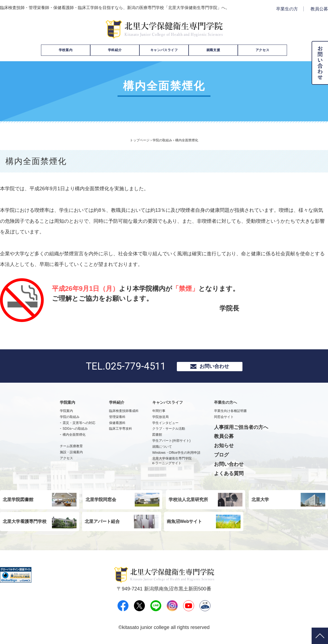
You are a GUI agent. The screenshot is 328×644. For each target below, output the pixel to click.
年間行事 (159, 413)
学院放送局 (160, 419)
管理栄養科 (117, 419)
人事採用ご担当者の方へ (241, 429)
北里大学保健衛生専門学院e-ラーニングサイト (172, 463)
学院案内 (66, 413)
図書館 (157, 437)
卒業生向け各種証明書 (230, 413)
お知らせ (224, 448)
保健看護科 (117, 425)
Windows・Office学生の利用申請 (176, 455)
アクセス (262, 50)
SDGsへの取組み (75, 431)
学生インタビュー (165, 425)
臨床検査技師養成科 (124, 413)
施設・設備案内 (71, 454)
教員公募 (319, 9)
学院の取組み (162, 140)
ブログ (221, 457)
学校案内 (66, 50)
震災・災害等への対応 (79, 425)
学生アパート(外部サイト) (171, 443)
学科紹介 (115, 50)
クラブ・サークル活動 (169, 431)
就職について (162, 449)
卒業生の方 (287, 9)
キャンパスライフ (164, 50)
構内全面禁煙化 (74, 437)
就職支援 (213, 50)
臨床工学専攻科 (121, 431)
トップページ (140, 140)
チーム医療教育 (71, 448)
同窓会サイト (224, 419)
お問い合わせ (214, 368)
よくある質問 (229, 476)
